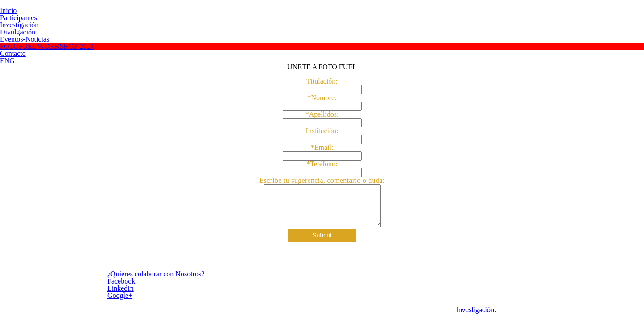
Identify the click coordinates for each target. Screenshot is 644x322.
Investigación (19, 25)
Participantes (19, 18)
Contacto (13, 53)
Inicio (8, 11)
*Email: (322, 148)
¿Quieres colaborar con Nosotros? (102, 275)
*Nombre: (322, 98)
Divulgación (18, 32)
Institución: (322, 131)
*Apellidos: (322, 114)
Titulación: (322, 81)
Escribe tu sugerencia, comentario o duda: (322, 180)
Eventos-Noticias (25, 39)
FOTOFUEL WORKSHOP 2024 (47, 46)
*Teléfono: (322, 164)
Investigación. (315, 311)
